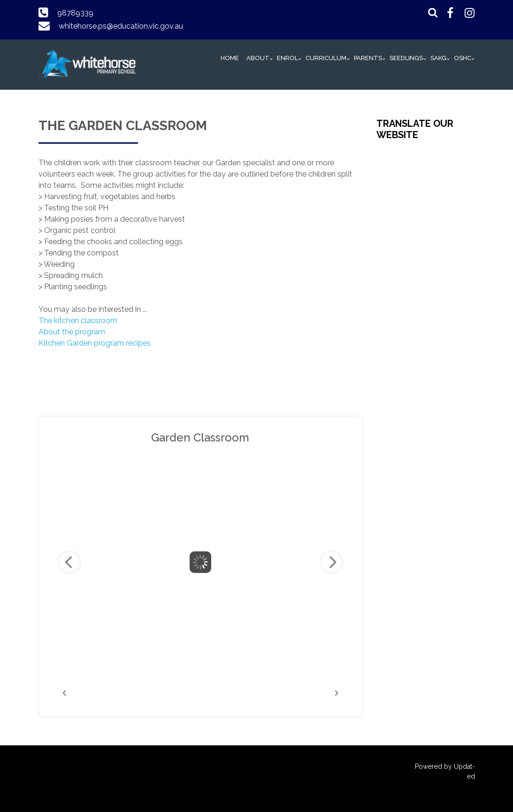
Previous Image (69, 562)
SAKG (438, 58)
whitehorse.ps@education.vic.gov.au (121, 26)
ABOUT (258, 58)
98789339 (75, 13)
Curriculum (326, 58)
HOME (230, 58)
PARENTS (368, 58)
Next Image (331, 562)
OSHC (463, 58)
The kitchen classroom (78, 321)
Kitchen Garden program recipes (96, 343)
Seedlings (406, 58)
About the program (72, 332)
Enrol (287, 58)
